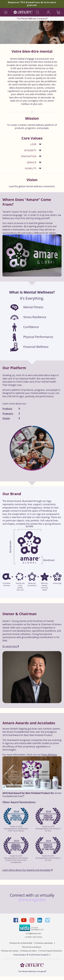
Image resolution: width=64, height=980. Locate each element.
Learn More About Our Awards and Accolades (28, 870)
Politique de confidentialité (21, 943)
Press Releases (49, 755)
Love (33, 144)
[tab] (32, 145)
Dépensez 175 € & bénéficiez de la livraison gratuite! (32, 4)
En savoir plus (11, 646)
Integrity (30, 150)
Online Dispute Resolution (51, 951)
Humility (31, 168)
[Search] (38, 12)
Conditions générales (44, 943)
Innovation (29, 156)
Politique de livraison (10, 951)
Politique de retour (29, 951)
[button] (29, 144)
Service (32, 163)
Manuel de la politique (32, 947)
